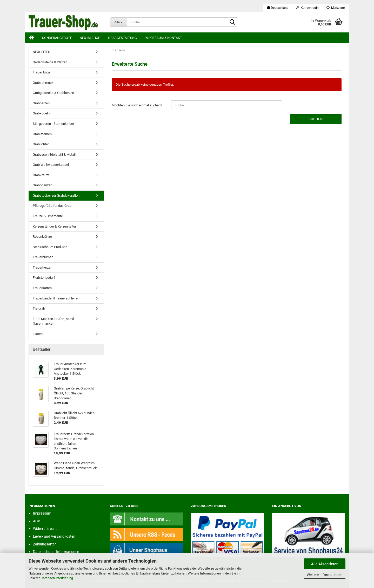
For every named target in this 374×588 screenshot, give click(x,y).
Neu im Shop (90, 38)
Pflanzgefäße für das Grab (52, 206)
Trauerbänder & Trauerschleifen (56, 298)
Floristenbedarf (44, 278)
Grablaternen (42, 134)
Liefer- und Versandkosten (54, 536)
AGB (37, 521)
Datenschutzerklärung (57, 578)
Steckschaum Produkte (50, 247)
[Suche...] (119, 22)
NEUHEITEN (42, 52)
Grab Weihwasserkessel (51, 165)
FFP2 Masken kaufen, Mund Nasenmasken (53, 321)
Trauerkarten (42, 288)
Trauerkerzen (42, 267)
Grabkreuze (41, 175)
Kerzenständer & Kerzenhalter (54, 226)
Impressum (42, 513)
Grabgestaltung (122, 38)
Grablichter (41, 144)
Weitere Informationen (325, 575)
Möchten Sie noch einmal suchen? (137, 105)
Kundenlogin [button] (308, 8)
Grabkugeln (41, 113)
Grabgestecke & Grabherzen (53, 93)
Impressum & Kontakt (163, 38)
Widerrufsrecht (45, 529)
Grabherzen (41, 103)
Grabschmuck (43, 83)
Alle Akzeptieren (325, 564)
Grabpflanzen (42, 185)
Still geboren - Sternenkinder (53, 124)
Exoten (38, 334)
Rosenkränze (42, 237)
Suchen (316, 119)
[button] (278, 8)
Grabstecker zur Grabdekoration (56, 196)
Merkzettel (336, 8)
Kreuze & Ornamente (48, 216)
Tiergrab (39, 308)
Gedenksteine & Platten (50, 62)
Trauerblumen (43, 257)
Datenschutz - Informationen (56, 552)
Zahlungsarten (45, 544)
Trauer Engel (42, 72)
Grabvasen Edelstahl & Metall (54, 155)
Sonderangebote (57, 38)
